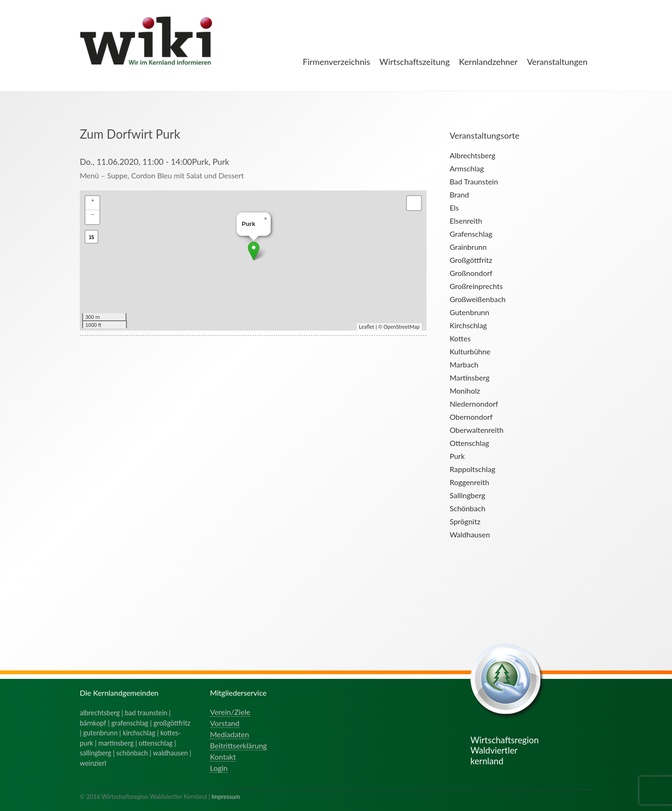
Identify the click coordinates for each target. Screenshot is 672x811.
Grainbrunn (468, 247)
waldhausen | (172, 753)
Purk (457, 456)
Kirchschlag (468, 325)
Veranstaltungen (557, 62)
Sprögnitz (465, 521)
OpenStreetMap (402, 327)
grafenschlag (130, 723)
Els (454, 208)
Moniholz (465, 391)
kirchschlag (139, 733)
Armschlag (466, 168)
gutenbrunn (100, 733)
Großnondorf (471, 273)
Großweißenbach (477, 299)
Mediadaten (230, 734)
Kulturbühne (470, 351)
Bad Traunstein (474, 181)
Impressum (226, 797)
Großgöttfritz (471, 260)
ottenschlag (156, 743)
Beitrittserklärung (238, 745)
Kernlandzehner (489, 62)
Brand (459, 194)
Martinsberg (469, 377)
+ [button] (93, 200)
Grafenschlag (471, 234)
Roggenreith (469, 482)
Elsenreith (466, 221)
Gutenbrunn (469, 312)
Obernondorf (471, 417)
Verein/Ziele (230, 712)
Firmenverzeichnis (336, 62)
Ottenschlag (469, 443)
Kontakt (223, 757)
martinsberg (116, 743)
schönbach (132, 753)
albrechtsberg (100, 713)
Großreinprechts (476, 286)
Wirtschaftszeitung (415, 62)
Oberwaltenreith (476, 430)
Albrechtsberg (472, 155)
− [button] (93, 214)
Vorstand (225, 723)
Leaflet (367, 327)
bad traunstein (146, 713)
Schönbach (467, 508)
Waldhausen (469, 534)
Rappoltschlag (472, 469)
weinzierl (93, 763)
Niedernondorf (474, 404)
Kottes (460, 338)
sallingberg (95, 753)
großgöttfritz (172, 723)
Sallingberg (467, 495)
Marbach (464, 364)
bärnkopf (93, 723)
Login (219, 768)
